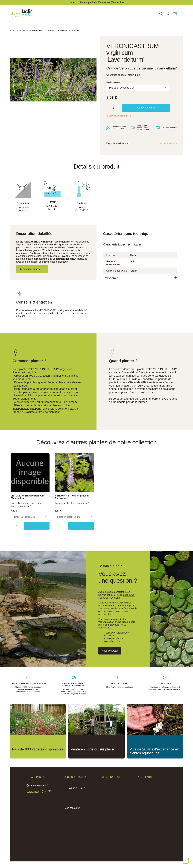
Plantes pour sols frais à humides (150, 818)
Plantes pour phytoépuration (146, 804)
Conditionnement (114, 85)
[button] (175, 15)
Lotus (141, 797)
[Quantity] (18, 528)
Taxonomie (112, 283)
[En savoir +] (118, 2)
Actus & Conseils (110, 797)
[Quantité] (114, 111)
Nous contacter (72, 808)
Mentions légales (78, 857)
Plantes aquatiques (148, 786)
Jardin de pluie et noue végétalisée (150, 826)
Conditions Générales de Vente (98, 857)
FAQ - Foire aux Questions (115, 786)
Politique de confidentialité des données (128, 857)
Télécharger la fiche (33, 273)
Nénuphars (144, 791)
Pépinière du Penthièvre (113, 802)
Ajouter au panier (146, 111)
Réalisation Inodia (152, 857)
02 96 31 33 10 (77, 788)
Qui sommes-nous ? (37, 785)
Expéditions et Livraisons (114, 791)
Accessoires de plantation (151, 811)
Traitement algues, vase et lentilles (150, 835)
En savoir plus (166, 147)
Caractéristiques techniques (125, 248)
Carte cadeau (145, 842)
